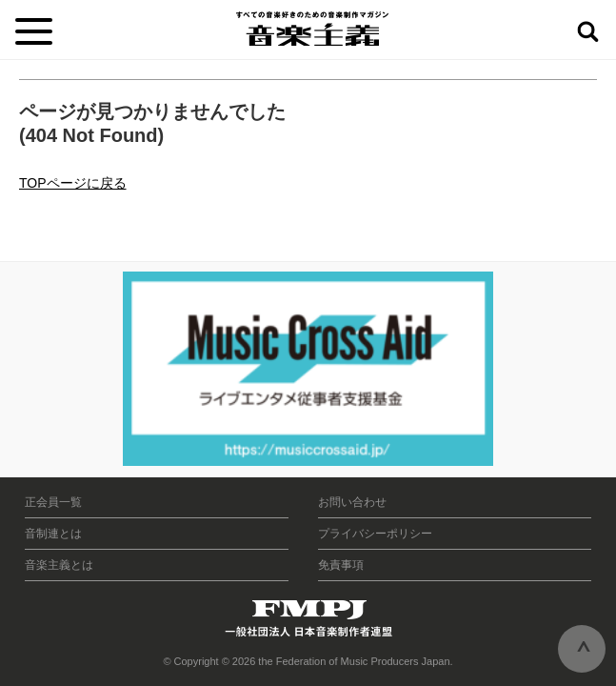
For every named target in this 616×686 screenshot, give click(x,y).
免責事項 (341, 565)
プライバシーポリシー (375, 534)
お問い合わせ (352, 502)
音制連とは (53, 534)
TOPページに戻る (73, 183)
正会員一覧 (53, 502)
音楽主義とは (59, 565)
